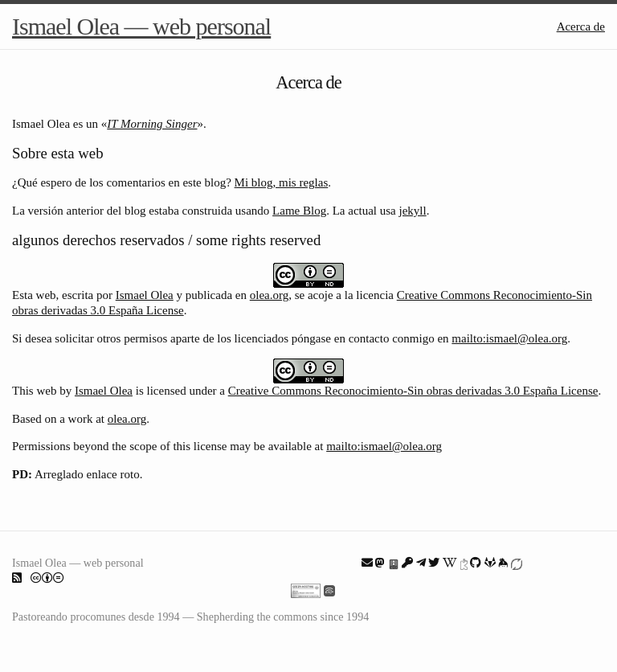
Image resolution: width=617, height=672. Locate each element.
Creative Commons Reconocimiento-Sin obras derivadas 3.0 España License (413, 391)
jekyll (413, 211)
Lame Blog (299, 211)
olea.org (269, 295)
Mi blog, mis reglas (282, 182)
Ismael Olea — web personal (141, 26)
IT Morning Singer (152, 124)
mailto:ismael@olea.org (509, 338)
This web (34, 391)
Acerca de (581, 27)
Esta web (34, 295)
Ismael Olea (145, 295)
